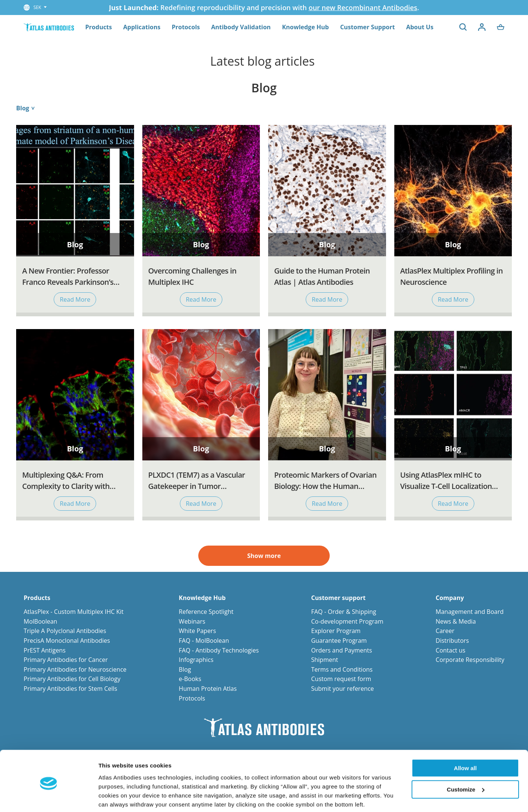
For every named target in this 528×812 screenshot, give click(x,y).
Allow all (465, 741)
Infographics (196, 660)
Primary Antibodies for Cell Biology (72, 679)
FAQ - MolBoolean (204, 641)
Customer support (338, 598)
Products (99, 27)
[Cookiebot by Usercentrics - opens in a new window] (49, 797)
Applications (142, 27)
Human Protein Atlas (208, 689)
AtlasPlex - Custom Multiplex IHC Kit (74, 612)
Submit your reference (342, 689)
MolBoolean (40, 621)
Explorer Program (336, 631)
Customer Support (368, 27)
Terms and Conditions (342, 669)
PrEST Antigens (45, 650)
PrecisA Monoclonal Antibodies (67, 641)
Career (445, 631)
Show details (116, 797)
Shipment (324, 660)
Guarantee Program (339, 641)
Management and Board (470, 612)
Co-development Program (347, 621)
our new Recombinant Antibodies (363, 8)
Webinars (192, 621)
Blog (185, 669)
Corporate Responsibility (470, 660)
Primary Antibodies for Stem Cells (70, 689)
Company (450, 598)
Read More (75, 299)
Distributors (452, 641)
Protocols (186, 27)
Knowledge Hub (305, 27)
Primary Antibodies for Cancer (66, 660)
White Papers (197, 631)
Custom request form (341, 679)
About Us (420, 27)
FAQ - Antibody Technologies (219, 650)
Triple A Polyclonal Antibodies (65, 631)
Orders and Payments (341, 650)
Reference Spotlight (206, 612)
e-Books (190, 679)
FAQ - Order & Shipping (343, 612)
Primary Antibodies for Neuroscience (75, 669)
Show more (264, 556)
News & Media (456, 621)
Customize (466, 762)
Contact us (450, 650)
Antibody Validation (241, 27)
